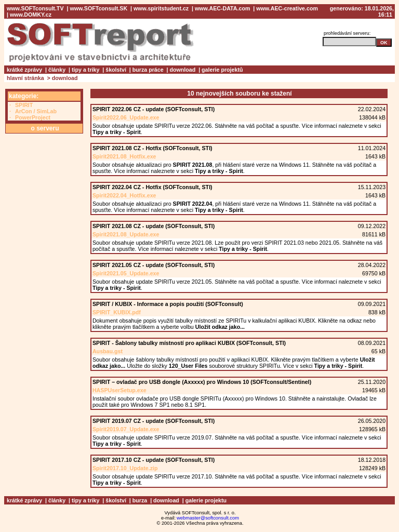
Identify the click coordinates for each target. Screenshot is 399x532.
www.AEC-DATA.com (222, 8)
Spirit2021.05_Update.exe (126, 273)
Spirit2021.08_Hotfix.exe (124, 156)
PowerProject (33, 117)
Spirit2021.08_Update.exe (126, 234)
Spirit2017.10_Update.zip (125, 468)
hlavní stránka (25, 78)
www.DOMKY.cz (31, 15)
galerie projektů (222, 70)
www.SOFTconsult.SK (98, 8)
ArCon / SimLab (36, 111)
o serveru (45, 128)
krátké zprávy (24, 70)
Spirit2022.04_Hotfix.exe (124, 195)
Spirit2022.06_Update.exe (126, 117)
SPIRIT (24, 105)
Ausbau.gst (108, 351)
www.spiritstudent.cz (161, 8)
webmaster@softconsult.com (208, 518)
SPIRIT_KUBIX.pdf (117, 312)
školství (116, 70)
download (183, 70)
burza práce (148, 70)
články (57, 70)
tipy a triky (85, 70)
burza (140, 500)
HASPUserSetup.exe (119, 390)
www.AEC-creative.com (287, 8)
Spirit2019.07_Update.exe (126, 429)
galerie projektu (206, 500)
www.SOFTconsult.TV (35, 8)
